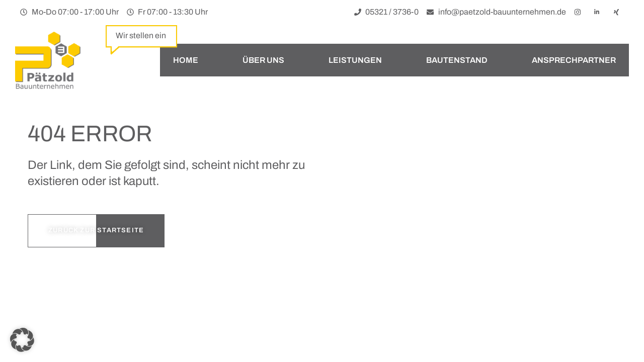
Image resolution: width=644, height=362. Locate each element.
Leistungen (355, 60)
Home (186, 60)
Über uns (263, 60)
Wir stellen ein (141, 35)
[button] (22, 340)
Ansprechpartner (574, 60)
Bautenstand (457, 60)
